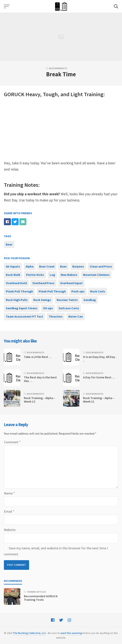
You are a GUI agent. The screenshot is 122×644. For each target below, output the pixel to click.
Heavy (33, 94)
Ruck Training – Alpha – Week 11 (99, 400)
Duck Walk (13, 275)
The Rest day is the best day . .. (40, 379)
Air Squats (13, 266)
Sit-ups (48, 308)
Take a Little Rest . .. (38, 357)
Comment (12, 442)
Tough (50, 94)
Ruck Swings (42, 300)
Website (10, 530)
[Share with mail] (23, 222)
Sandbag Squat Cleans (22, 308)
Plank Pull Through (52, 291)
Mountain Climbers (96, 275)
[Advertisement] (61, 129)
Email (9, 511)
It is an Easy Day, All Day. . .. (100, 359)
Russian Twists (67, 300)
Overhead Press (43, 283)
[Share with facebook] (7, 222)
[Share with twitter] (15, 222)
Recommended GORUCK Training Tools (41, 598)
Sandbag (90, 300)
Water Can (76, 316)
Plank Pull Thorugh (19, 291)
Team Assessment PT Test (24, 316)
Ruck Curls (98, 291)
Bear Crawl (47, 266)
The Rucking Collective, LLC (29, 633)
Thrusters (56, 316)
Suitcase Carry (69, 308)
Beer (9, 244)
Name (9, 493)
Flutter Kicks (35, 275)
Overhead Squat (71, 283)
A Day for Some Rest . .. (99, 377)
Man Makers (69, 275)
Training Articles (36, 592)
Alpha (30, 266)
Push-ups (78, 291)
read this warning (71, 633)
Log (52, 275)
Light (77, 94)
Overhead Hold (16, 283)
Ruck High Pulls (17, 300)
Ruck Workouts (58, 68)
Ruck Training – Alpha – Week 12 (40, 400)
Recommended (13, 581)
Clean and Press (101, 266)
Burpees (78, 266)
